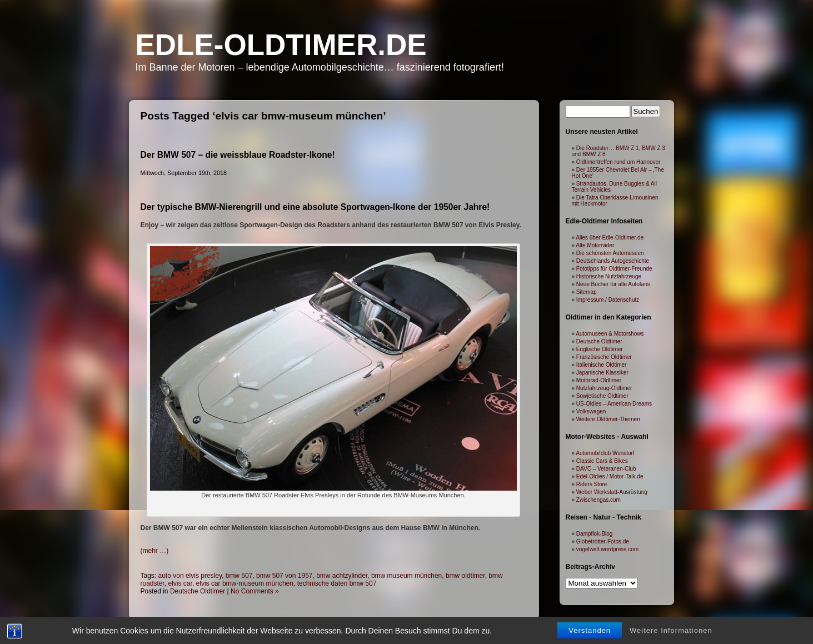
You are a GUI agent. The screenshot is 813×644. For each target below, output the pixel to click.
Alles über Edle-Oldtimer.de (610, 238)
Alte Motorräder (595, 245)
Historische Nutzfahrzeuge (609, 276)
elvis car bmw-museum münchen (245, 583)
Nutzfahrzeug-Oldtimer (604, 388)
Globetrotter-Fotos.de (603, 541)
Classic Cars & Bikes (602, 461)
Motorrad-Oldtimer (599, 380)
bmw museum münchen (407, 576)
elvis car (180, 583)
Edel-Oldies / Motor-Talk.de (610, 476)
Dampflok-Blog (595, 534)
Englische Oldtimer (600, 349)
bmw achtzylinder (342, 576)
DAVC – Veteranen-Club (606, 469)
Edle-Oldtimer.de (281, 45)
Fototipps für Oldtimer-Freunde (614, 269)
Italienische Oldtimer (602, 365)
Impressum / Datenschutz (608, 300)
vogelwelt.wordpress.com (607, 549)
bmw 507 (239, 576)
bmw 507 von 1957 (284, 576)
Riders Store (592, 484)
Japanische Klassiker (602, 373)
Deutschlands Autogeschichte (613, 261)
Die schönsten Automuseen (610, 253)
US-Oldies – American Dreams (614, 404)
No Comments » (255, 591)
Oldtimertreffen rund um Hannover (619, 162)
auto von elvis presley (190, 576)
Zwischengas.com (598, 500)
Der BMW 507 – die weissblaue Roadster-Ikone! (238, 155)
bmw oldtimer (465, 576)
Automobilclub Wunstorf (605, 453)
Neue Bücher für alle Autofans (613, 284)
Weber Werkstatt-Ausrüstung (612, 492)
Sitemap (587, 292)
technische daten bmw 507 (337, 583)
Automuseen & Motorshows (610, 334)
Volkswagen (591, 411)
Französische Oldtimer (604, 357)
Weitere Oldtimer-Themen (608, 419)
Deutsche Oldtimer (198, 591)
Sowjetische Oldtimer (602, 396)
